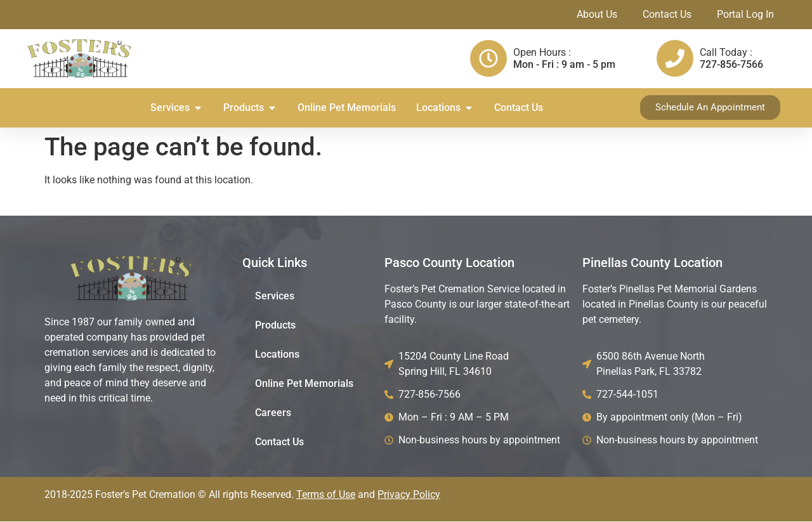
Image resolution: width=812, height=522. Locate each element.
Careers (273, 413)
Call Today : (726, 52)
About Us (597, 14)
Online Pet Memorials (304, 384)
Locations (277, 355)
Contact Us (667, 14)
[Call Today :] (675, 58)
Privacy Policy (409, 495)
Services (275, 297)
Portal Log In (745, 14)
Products (275, 326)
